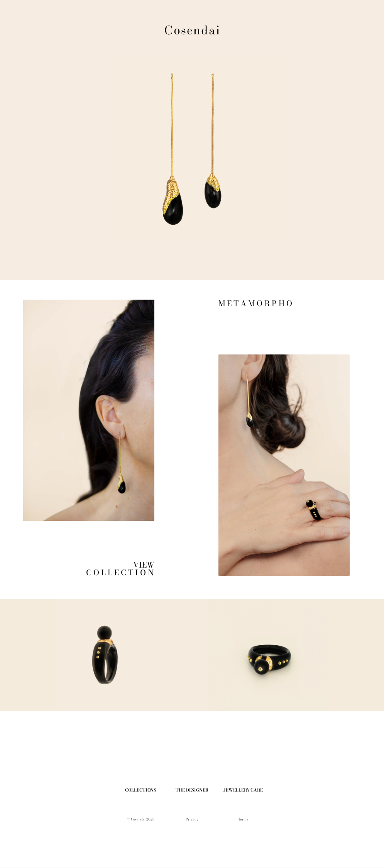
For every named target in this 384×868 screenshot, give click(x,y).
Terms (243, 819)
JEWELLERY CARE (243, 790)
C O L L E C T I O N (121, 572)
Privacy (192, 819)
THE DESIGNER (192, 790)
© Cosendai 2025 (141, 819)
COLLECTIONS (141, 790)
